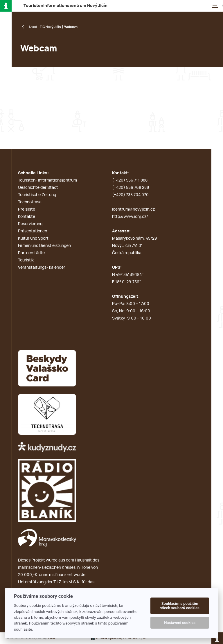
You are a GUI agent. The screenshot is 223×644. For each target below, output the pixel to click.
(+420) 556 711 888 (130, 180)
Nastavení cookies (180, 623)
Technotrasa (30, 202)
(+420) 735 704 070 (130, 195)
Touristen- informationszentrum (47, 180)
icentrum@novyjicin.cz (133, 209)
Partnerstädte (31, 253)
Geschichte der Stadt (38, 188)
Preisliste (27, 209)
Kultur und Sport (33, 238)
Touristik (26, 260)
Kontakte (27, 217)
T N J (65, 6)
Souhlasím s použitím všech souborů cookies (180, 606)
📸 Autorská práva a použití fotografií (119, 638)
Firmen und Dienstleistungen (44, 246)
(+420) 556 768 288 (131, 188)
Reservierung (30, 224)
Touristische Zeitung (37, 195)
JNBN (51, 638)
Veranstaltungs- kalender (42, 268)
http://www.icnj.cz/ (130, 217)
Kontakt (120, 173)
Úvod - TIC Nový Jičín (45, 27)
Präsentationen (33, 231)
